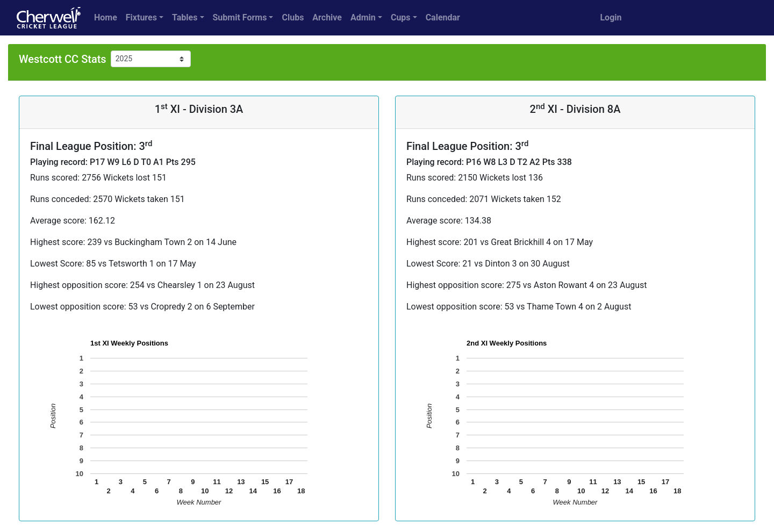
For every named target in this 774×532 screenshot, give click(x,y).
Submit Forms (240, 17)
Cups (401, 17)
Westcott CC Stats (63, 59)
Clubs (293, 17)
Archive (327, 17)
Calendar (443, 17)
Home (106, 17)
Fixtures (141, 17)
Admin (363, 17)
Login (611, 17)
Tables (185, 17)
